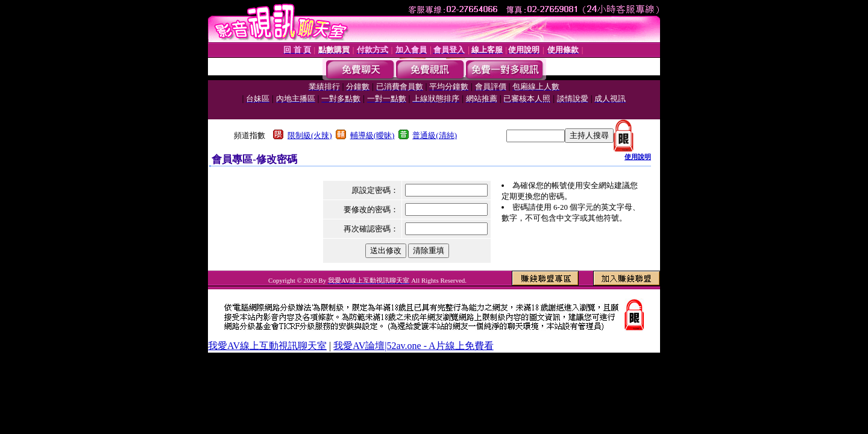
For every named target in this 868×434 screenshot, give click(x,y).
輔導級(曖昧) (373, 135)
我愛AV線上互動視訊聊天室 (267, 346)
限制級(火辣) (310, 135)
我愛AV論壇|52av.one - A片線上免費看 (413, 346)
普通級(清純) (435, 135)
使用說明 (638, 157)
